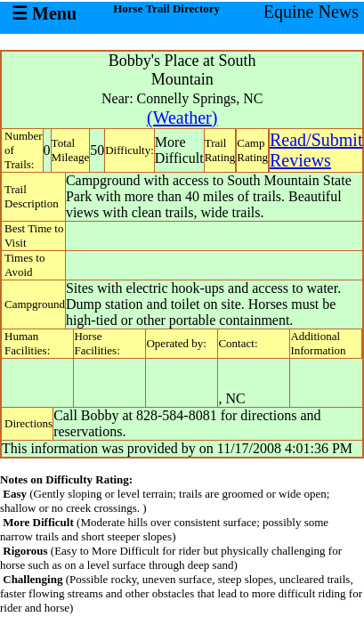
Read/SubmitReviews (316, 150)
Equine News (311, 12)
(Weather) (182, 118)
